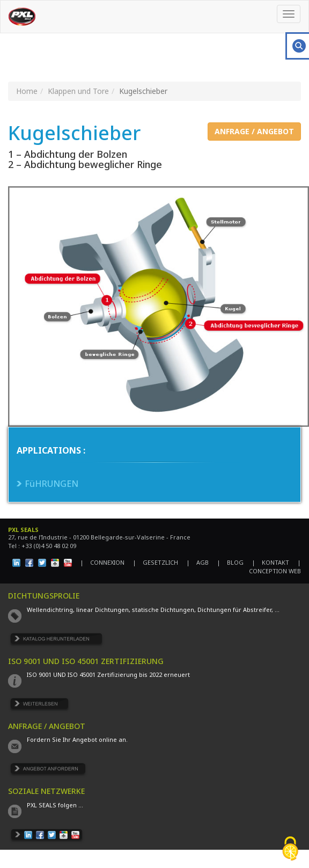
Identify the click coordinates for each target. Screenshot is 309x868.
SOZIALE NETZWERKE (46, 791)
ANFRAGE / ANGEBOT (254, 131)
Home (27, 91)
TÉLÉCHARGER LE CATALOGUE (57, 641)
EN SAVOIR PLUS (40, 706)
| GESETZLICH (155, 562)
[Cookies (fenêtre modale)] (290, 849)
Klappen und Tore (78, 91)
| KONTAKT (270, 562)
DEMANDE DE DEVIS (48, 771)
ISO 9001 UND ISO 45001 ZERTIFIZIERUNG (86, 661)
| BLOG (230, 562)
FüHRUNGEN (51, 484)
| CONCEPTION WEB (273, 567)
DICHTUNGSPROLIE (44, 596)
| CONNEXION (102, 562)
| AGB (197, 562)
